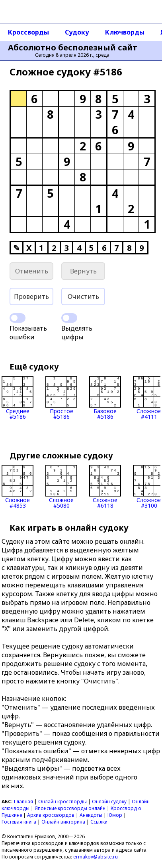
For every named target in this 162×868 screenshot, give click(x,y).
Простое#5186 (61, 398)
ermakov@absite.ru (96, 857)
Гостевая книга (19, 822)
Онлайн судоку (109, 802)
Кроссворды (28, 32)
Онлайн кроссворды (62, 802)
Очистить (83, 296)
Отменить (32, 271)
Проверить (31, 296)
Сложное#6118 (105, 487)
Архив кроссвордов (51, 815)
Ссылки (99, 822)
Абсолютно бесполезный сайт (73, 48)
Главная (23, 802)
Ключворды (125, 32)
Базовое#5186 (105, 398)
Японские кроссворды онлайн (70, 808)
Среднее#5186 (18, 398)
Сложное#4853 (18, 487)
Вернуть (83, 271)
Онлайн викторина (63, 822)
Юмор (115, 815)
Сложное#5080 (61, 487)
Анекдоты (91, 815)
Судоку (77, 32)
